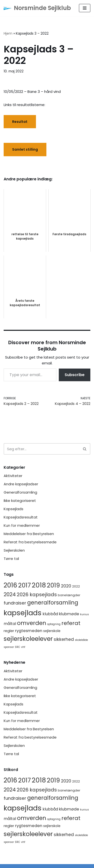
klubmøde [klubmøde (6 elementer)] (69, 614)
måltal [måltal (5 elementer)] (10, 624)
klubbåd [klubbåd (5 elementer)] (50, 614)
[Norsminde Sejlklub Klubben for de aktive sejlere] (37, 8)
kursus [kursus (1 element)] (85, 614)
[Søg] (42, 449)
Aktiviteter (13, 476)
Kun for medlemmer (22, 525)
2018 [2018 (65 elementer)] (39, 585)
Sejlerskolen (14, 550)
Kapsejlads (13, 509)
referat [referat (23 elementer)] (71, 623)
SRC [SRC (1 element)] (17, 647)
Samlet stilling (25, 149)
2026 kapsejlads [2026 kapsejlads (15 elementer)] (37, 595)
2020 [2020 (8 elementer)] (66, 586)
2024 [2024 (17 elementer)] (10, 594)
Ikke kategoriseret (20, 501)
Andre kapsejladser (21, 484)
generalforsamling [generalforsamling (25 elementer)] (53, 603)
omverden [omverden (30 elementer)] (32, 623)
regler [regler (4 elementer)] (9, 631)
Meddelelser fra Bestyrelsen (29, 534)
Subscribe (75, 375)
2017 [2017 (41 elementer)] (25, 585)
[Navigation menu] (85, 8)
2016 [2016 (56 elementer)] (10, 585)
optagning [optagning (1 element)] (54, 624)
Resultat (20, 122)
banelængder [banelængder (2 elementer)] (69, 595)
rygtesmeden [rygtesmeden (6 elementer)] (29, 631)
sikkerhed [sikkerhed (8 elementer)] (64, 639)
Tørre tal (11, 559)
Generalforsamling (20, 492)
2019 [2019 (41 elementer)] (53, 585)
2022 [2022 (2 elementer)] (76, 586)
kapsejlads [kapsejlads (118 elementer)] (23, 613)
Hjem (8, 33)
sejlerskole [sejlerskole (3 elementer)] (52, 631)
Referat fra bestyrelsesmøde (30, 542)
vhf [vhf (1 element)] (23, 647)
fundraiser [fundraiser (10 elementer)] (15, 603)
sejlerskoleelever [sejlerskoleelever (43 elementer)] (28, 639)
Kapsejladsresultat (21, 517)
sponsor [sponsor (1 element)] (9, 647)
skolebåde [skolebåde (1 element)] (81, 640)
